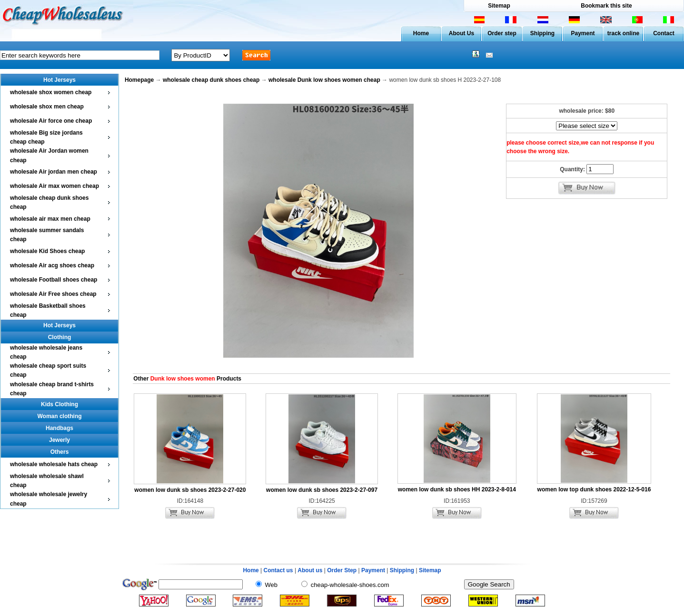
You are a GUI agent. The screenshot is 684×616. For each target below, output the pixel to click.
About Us (461, 33)
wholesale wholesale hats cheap (54, 464)
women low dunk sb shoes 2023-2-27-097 (322, 490)
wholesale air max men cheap (50, 219)
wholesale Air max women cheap (55, 186)
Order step (502, 33)
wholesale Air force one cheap (51, 121)
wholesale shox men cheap (47, 107)
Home (421, 33)
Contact (664, 33)
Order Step (342, 570)
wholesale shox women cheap (51, 92)
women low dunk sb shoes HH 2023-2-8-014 (457, 489)
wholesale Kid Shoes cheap (47, 251)
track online (623, 33)
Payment (583, 33)
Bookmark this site (606, 6)
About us (310, 570)
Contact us (278, 570)
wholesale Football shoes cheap (54, 280)
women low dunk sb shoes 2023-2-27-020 (190, 490)
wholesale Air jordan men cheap (54, 172)
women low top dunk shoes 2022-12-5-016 (594, 489)
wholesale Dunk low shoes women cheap (324, 80)
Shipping (542, 33)
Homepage (139, 80)
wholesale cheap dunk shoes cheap (211, 80)
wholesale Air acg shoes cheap (52, 265)
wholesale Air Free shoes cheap (53, 294)
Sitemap (499, 6)
